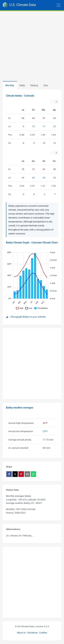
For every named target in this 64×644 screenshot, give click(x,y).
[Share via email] (27, 474)
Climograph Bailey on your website (28, 317)
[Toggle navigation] (50, 5)
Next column (56, 102)
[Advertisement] (32, 45)
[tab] (34, 85)
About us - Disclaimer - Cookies (32, 633)
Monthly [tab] (10, 86)
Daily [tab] (22, 86)
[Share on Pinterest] (21, 474)
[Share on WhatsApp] (33, 474)
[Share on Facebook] (9, 474)
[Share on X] (15, 474)
